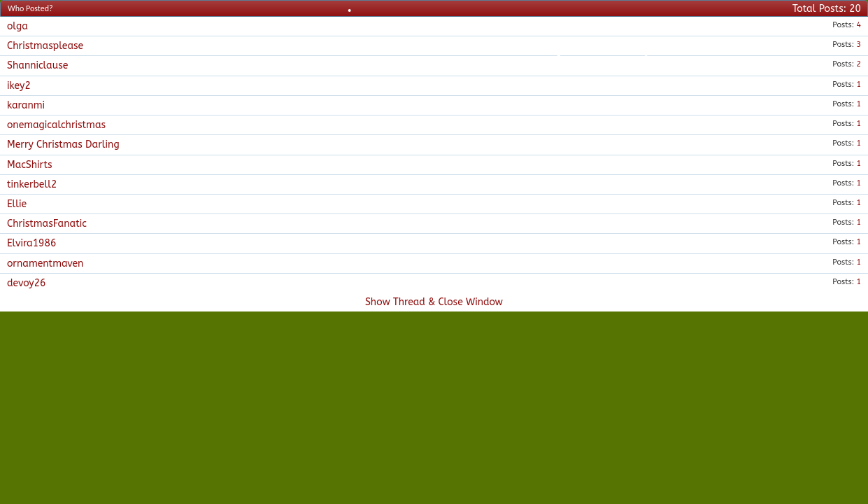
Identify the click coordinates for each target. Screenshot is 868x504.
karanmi (26, 105)
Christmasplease (45, 46)
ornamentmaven (45, 264)
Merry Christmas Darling (63, 145)
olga (17, 26)
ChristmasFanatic (47, 224)
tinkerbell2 (32, 184)
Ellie (17, 204)
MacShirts (30, 165)
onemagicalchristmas (56, 125)
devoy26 (26, 283)
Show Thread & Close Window (434, 302)
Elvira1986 (31, 243)
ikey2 (19, 86)
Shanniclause (37, 65)
